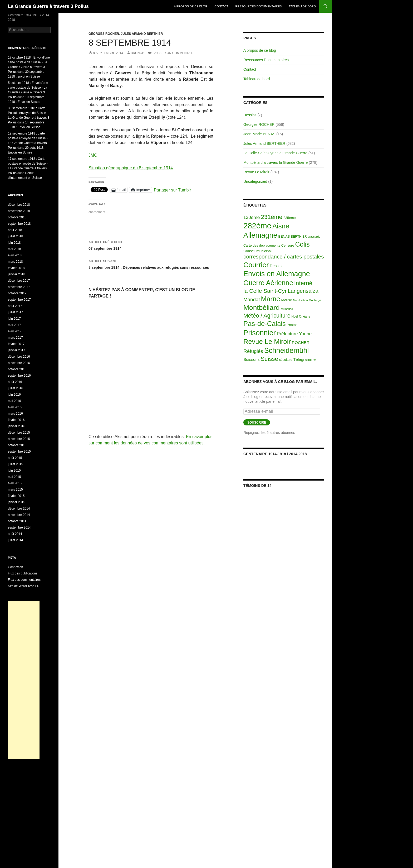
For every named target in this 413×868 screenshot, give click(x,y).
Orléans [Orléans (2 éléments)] (304, 316)
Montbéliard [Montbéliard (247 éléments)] (262, 308)
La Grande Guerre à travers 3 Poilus (48, 6)
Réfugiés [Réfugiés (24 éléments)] (253, 351)
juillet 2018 (15, 236)
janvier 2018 (16, 274)
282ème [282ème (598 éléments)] (257, 226)
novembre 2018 (19, 211)
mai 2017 (14, 325)
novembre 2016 (19, 363)
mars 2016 (15, 414)
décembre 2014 (19, 509)
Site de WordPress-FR (24, 586)
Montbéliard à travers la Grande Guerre (276, 162)
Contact (221, 6)
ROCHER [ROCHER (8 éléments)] (301, 342)
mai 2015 (14, 477)
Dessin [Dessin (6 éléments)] (276, 266)
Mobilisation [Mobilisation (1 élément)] (300, 300)
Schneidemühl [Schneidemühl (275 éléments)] (287, 351)
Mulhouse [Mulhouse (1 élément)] (287, 309)
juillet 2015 (15, 464)
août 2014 (15, 534)
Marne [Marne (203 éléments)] (271, 299)
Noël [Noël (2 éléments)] (295, 316)
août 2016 (15, 382)
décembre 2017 (19, 281)
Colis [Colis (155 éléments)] (302, 244)
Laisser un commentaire (174, 53)
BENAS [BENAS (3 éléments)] (284, 236)
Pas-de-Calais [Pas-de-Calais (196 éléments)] (265, 324)
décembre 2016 (19, 357)
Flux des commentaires (24, 580)
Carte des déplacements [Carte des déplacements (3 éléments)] (262, 245)
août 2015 (15, 458)
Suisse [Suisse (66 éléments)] (269, 359)
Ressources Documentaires (259, 6)
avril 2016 (15, 407)
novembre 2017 (19, 287)
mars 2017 (15, 338)
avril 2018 (15, 255)
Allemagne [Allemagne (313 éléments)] (260, 235)
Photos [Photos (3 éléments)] (292, 325)
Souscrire (257, 423)
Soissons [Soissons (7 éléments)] (252, 359)
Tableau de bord (303, 6)
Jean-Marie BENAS (259, 134)
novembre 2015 (19, 439)
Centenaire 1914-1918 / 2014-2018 (275, 454)
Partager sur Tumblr (172, 190)
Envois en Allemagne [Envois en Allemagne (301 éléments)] (277, 274)
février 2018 (16, 268)
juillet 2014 (15, 540)
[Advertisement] (24, 680)
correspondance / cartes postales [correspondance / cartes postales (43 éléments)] (284, 256)
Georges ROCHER (104, 34)
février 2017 (16, 344)
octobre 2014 (17, 521)
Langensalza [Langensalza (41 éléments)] (303, 291)
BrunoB (137, 53)
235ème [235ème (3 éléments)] (290, 218)
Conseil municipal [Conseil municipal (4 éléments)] (257, 251)
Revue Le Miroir (256, 172)
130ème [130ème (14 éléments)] (252, 217)
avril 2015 (15, 483)
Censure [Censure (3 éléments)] (288, 245)
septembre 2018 (19, 224)
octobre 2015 (17, 445)
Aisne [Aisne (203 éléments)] (281, 226)
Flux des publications (23, 573)
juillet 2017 (15, 312)
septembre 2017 (19, 300)
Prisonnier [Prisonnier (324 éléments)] (260, 333)
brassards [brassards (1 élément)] (314, 237)
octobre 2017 (17, 293)
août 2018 (15, 230)
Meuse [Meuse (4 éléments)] (287, 300)
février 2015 (16, 496)
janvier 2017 (16, 350)
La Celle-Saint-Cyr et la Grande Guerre (275, 153)
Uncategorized (255, 181)
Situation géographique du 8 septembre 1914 (131, 168)
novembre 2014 (19, 515)
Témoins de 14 (257, 486)
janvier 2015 (16, 502)
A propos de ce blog (191, 6)
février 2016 (16, 420)
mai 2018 (14, 249)
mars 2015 (15, 490)
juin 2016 (14, 395)
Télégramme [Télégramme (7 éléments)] (304, 359)
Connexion (15, 567)
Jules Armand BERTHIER (142, 34)
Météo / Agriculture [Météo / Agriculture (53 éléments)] (267, 316)
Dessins (250, 115)
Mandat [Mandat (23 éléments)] (252, 299)
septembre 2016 (19, 376)
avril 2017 (15, 331)
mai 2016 (14, 401)
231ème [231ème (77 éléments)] (272, 217)
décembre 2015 (19, 433)
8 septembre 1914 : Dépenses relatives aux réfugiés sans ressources (151, 264)
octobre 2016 (17, 369)
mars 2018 (15, 262)
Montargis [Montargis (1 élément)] (315, 300)
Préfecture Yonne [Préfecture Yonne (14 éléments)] (294, 334)
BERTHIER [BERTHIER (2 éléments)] (299, 237)
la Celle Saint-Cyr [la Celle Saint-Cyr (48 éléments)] (265, 291)
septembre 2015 (19, 452)
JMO (93, 155)
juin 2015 (14, 471)
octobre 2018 (17, 217)
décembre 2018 (19, 205)
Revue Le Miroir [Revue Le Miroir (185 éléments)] (267, 342)
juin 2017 (14, 319)
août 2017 (15, 306)
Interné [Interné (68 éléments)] (303, 283)
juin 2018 (14, 243)
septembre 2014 (19, 527)
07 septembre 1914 (151, 245)
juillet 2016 (15, 388)
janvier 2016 (16, 426)
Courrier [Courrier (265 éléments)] (256, 265)
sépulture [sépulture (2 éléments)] (286, 360)
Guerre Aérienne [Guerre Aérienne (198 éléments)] (268, 283)
